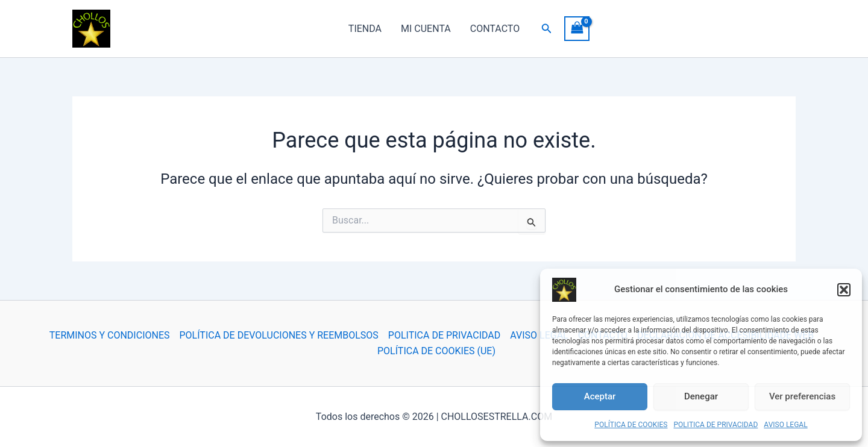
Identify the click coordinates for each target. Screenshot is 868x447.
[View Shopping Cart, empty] (577, 29)
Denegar (701, 396)
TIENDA (365, 29)
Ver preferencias (802, 396)
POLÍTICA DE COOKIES (631, 425)
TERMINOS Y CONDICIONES (110, 335)
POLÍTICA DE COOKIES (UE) (436, 351)
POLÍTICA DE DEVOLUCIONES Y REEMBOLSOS (279, 335)
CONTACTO (495, 29)
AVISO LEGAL (785, 425)
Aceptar (600, 396)
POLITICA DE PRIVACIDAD (716, 425)
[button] (844, 290)
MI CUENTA (426, 29)
